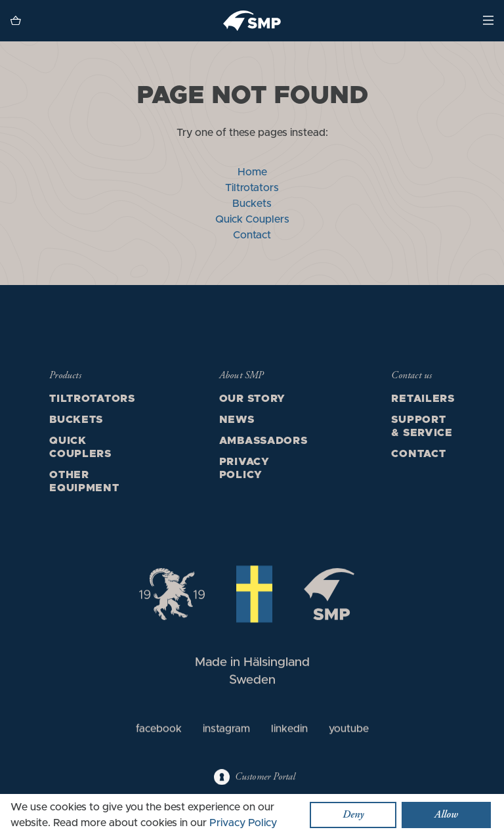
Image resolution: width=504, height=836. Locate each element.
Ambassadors (263, 441)
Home (252, 172)
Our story (252, 399)
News (237, 420)
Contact (252, 235)
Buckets (252, 204)
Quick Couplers (252, 219)
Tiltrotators (252, 188)
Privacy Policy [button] (243, 823)
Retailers (423, 399)
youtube (349, 730)
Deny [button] (353, 815)
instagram (226, 730)
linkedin (289, 730)
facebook (159, 730)
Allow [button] (446, 815)
